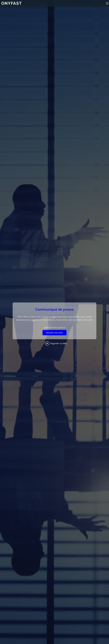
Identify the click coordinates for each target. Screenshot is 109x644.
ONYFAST (12, 3)
